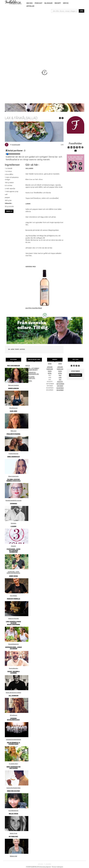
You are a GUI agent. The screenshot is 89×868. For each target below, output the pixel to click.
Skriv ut (9, 211)
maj (60, 375)
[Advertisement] (45, 29)
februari (50, 369)
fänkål (17, 349)
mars (50, 371)
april (50, 373)
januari (50, 367)
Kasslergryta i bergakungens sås (32, 373)
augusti (60, 382)
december (60, 390)
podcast (38, 3)
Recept (58, 3)
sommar (22, 349)
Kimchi (28, 366)
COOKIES (48, 864)
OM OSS (40, 864)
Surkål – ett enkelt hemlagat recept (32, 369)
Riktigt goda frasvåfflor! (30, 377)
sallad (13, 349)
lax (9, 349)
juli (60, 379)
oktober (60, 386)
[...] (65, 11)
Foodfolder (16, 145)
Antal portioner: (17, 151)
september (60, 384)
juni (60, 377)
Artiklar (30, 6)
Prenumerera (76, 375)
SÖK (82, 11)
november (60, 388)
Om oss (29, 3)
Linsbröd (29, 381)
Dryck (66, 3)
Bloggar (48, 3)
